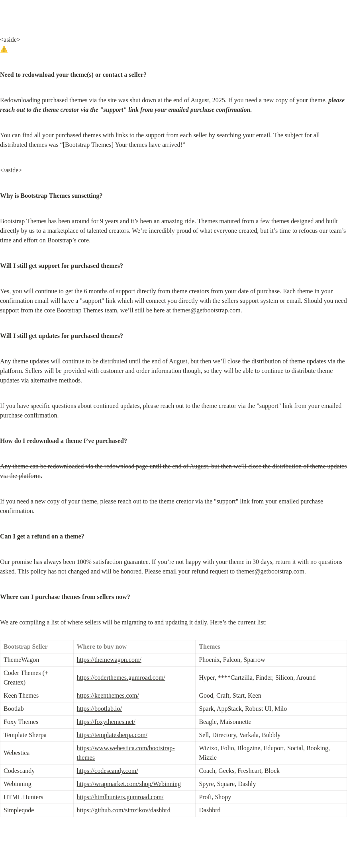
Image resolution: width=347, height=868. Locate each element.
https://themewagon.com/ (109, 660)
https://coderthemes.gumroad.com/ (121, 678)
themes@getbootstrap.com (207, 310)
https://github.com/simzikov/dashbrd (124, 810)
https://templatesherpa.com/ (112, 735)
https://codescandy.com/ (108, 771)
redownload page (126, 466)
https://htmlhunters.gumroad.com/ (120, 797)
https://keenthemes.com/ (108, 695)
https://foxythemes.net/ (106, 722)
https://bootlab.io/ (99, 709)
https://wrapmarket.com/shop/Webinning (129, 784)
